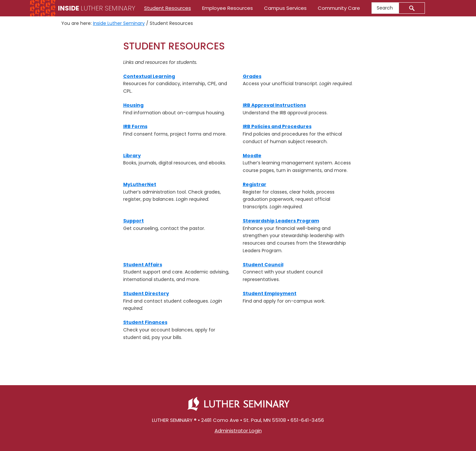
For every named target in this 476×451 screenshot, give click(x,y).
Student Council (263, 265)
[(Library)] (132, 156)
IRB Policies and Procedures (277, 126)
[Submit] (412, 8)
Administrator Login (238, 431)
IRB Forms (135, 126)
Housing (133, 105)
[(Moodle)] (252, 156)
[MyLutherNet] (140, 184)
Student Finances (145, 322)
